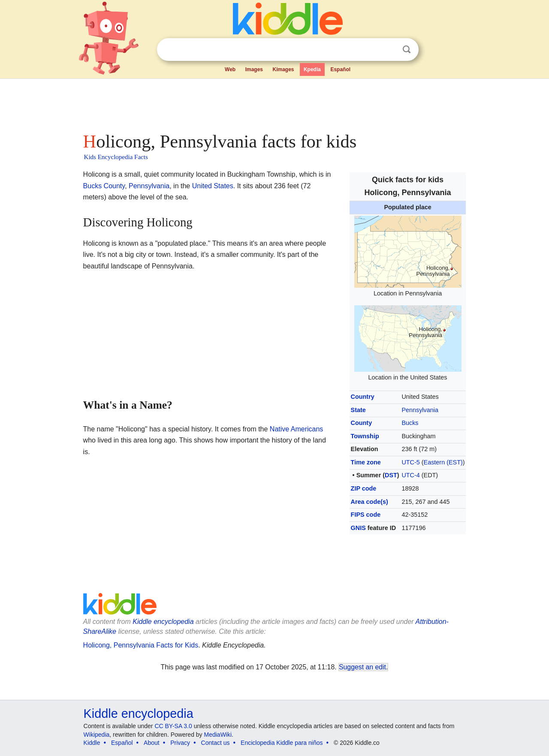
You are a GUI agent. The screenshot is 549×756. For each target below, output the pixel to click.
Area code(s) (370, 502)
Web (230, 69)
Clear (389, 50)
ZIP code (364, 488)
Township (365, 436)
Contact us (216, 743)
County (362, 423)
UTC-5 (410, 462)
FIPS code (366, 515)
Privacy (180, 743)
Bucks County (104, 186)
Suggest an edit (362, 667)
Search (407, 50)
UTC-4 (410, 475)
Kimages (283, 69)
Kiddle (92, 743)
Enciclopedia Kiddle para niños (282, 743)
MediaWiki (218, 735)
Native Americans (297, 429)
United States (213, 186)
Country (363, 397)
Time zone (366, 462)
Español (340, 69)
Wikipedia (97, 735)
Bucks (410, 423)
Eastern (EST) (443, 462)
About (152, 743)
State (358, 410)
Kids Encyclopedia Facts (116, 157)
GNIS (358, 528)
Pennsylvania (420, 410)
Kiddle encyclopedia (139, 714)
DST (391, 475)
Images (254, 69)
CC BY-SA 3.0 (173, 726)
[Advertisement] (274, 103)
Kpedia (312, 69)
